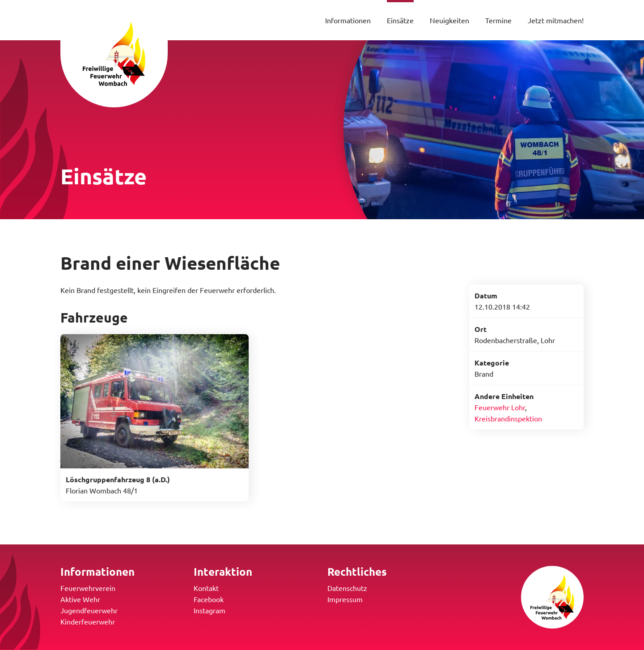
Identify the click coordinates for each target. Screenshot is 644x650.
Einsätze (400, 20)
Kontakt (206, 588)
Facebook (209, 599)
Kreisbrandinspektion (508, 418)
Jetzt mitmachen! (556, 20)
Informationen (348, 20)
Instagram (210, 610)
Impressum (345, 599)
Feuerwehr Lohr (500, 407)
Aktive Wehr (80, 599)
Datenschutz (347, 588)
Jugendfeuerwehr (89, 610)
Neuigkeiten (449, 20)
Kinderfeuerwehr (88, 621)
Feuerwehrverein (88, 588)
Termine (498, 20)
